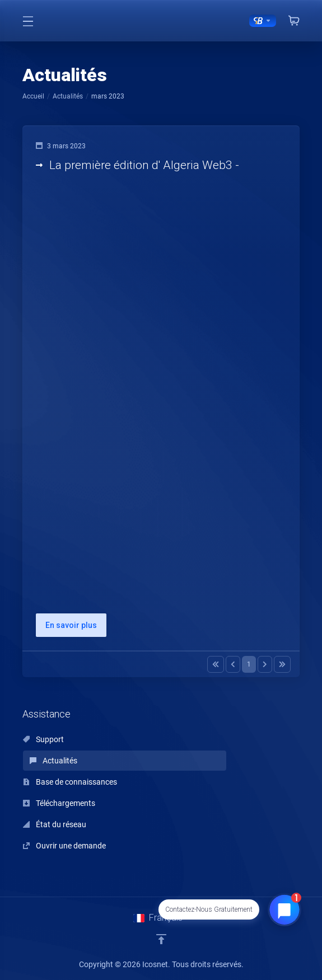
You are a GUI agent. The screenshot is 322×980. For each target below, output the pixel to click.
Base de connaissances (70, 782)
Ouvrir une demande (64, 846)
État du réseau (55, 824)
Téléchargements (59, 803)
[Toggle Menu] (28, 21)
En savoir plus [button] (71, 625)
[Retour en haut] (161, 939)
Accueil (33, 96)
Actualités (68, 96)
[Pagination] (216, 664)
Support (43, 739)
